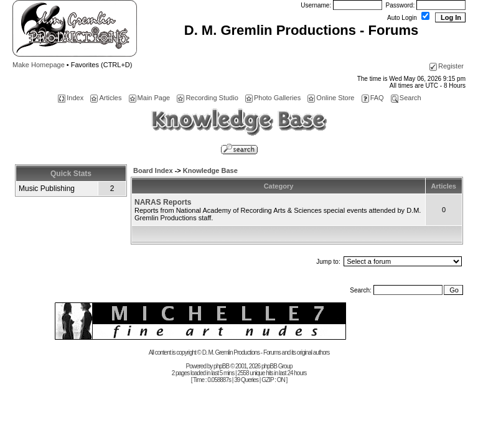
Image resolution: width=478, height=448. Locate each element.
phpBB (221, 366)
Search (406, 98)
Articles (106, 98)
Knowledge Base (210, 170)
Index (71, 98)
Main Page (150, 98)
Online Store (331, 98)
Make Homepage (39, 65)
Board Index (153, 170)
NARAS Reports (163, 202)
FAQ (373, 98)
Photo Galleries (273, 98)
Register (447, 66)
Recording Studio (207, 98)
